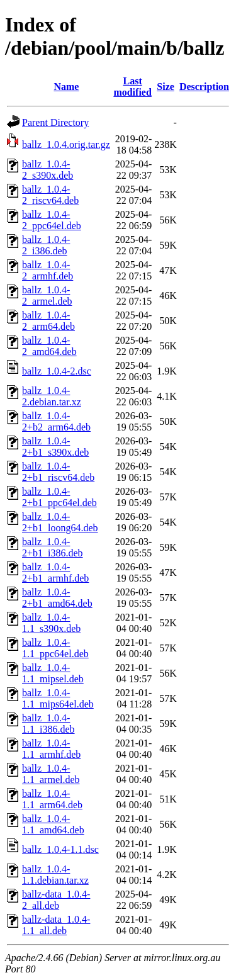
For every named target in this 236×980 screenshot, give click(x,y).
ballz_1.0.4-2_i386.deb (46, 245)
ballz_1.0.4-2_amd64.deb (49, 346)
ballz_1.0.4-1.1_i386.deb (48, 724)
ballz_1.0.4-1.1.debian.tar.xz (55, 875)
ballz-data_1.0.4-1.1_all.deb (56, 925)
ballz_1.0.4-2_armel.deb (47, 296)
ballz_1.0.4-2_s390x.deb (48, 170)
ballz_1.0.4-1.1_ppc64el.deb (55, 648)
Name (66, 87)
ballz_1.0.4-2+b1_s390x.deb (55, 447)
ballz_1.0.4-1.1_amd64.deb (53, 824)
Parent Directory (55, 122)
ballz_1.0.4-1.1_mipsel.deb (53, 673)
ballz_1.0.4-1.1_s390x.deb (51, 623)
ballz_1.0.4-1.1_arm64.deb (52, 799)
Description (204, 87)
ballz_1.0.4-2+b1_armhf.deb (55, 572)
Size (166, 87)
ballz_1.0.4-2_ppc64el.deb (52, 220)
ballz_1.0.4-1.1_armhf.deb (51, 749)
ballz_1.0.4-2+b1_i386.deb (53, 547)
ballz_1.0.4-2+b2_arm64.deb (56, 421)
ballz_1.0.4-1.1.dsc (60, 849)
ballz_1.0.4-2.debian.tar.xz (52, 396)
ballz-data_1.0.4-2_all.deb (56, 900)
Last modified (132, 87)
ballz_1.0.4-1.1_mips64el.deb (58, 698)
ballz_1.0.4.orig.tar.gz (66, 144)
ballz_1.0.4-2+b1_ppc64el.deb (59, 497)
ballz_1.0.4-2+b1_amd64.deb (57, 598)
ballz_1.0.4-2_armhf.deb (48, 270)
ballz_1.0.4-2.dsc (57, 371)
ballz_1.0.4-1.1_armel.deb (51, 774)
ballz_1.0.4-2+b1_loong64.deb (60, 522)
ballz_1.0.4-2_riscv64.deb (50, 195)
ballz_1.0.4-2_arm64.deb (48, 321)
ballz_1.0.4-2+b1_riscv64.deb (58, 472)
